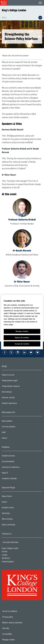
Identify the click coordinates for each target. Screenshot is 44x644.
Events (14, 503)
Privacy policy (16, 617)
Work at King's (17, 520)
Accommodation (17, 462)
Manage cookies (17, 640)
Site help (14, 628)
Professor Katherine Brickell (22, 220)
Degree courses (17, 375)
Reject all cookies (22, 337)
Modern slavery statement (20, 623)
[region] (22, 322)
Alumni (14, 439)
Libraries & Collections (20, 468)
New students (16, 422)
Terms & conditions (18, 611)
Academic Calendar (19, 479)
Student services (18, 456)
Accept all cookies (22, 344)
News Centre (16, 497)
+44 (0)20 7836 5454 (10, 542)
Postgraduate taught (19, 381)
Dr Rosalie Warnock (22, 251)
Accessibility (15, 634)
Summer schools (18, 398)
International (16, 392)
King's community (18, 525)
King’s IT (14, 473)
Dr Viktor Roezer (22, 282)
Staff (13, 433)
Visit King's (15, 514)
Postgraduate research (20, 387)
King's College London (14, 10)
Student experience (19, 404)
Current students (18, 427)
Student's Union (17, 508)
